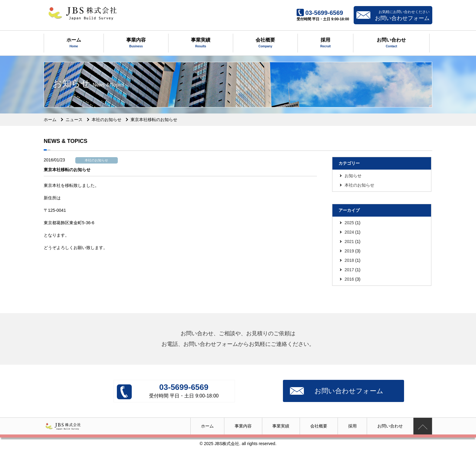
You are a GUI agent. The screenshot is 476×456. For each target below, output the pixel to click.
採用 (325, 43)
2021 (349, 242)
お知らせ (353, 176)
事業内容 (136, 43)
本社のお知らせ (359, 185)
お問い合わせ (391, 43)
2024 (349, 232)
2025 (349, 223)
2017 (349, 270)
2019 (349, 251)
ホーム (74, 43)
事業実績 (201, 43)
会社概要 (265, 43)
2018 (349, 260)
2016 (349, 279)
